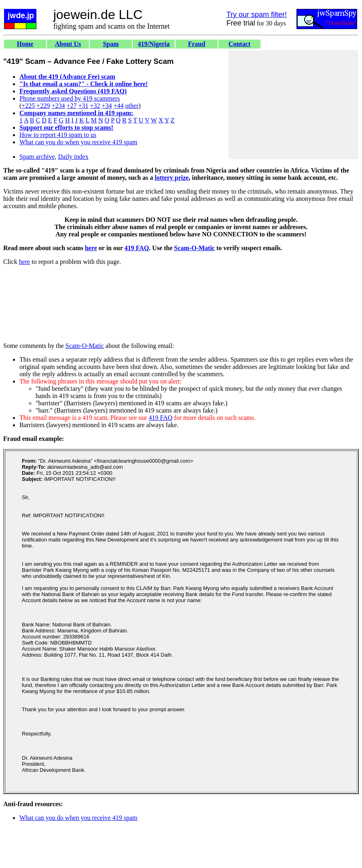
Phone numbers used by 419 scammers (70, 98)
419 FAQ (137, 248)
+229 (43, 106)
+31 (83, 106)
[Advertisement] (293, 105)
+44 (119, 106)
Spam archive (37, 157)
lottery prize (172, 178)
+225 (28, 106)
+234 (58, 106)
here (91, 248)
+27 (71, 106)
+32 (95, 106)
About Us (68, 44)
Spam (111, 44)
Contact (239, 44)
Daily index (73, 157)
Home (25, 44)
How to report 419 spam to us (58, 135)
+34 (107, 106)
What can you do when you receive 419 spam (78, 142)
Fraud (197, 44)
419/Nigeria (153, 44)
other (132, 106)
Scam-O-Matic (195, 248)
